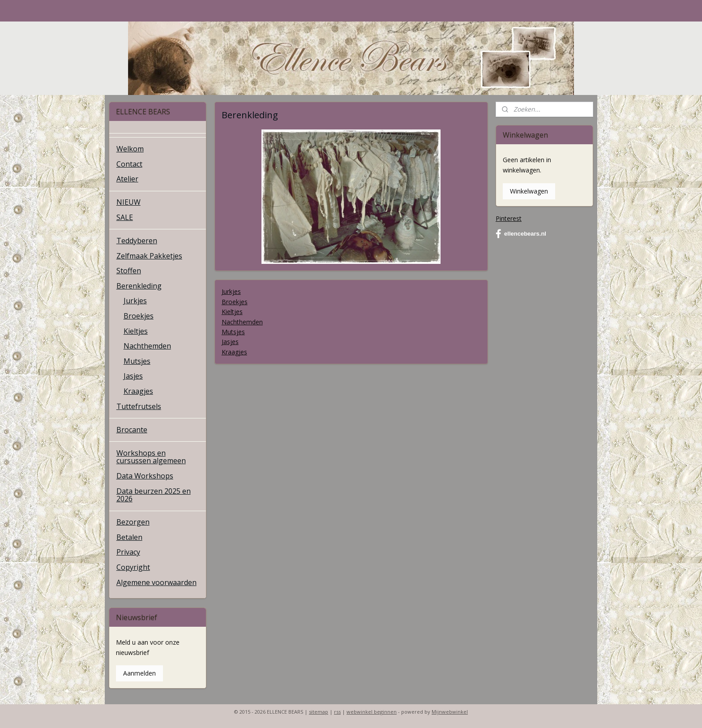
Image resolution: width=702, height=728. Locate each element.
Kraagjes (234, 352)
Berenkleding (139, 286)
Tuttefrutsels (139, 406)
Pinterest (509, 218)
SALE (125, 217)
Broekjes (234, 302)
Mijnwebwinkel (450, 712)
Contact (129, 164)
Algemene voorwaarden (156, 582)
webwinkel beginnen (372, 712)
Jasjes (230, 342)
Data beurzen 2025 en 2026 (154, 495)
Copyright (133, 567)
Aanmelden (139, 673)
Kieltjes (232, 312)
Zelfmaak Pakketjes (149, 256)
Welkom (130, 149)
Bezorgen (133, 522)
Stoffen (129, 271)
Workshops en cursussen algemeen (151, 457)
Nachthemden (242, 322)
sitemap (319, 712)
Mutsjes (233, 332)
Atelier (127, 179)
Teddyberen (137, 241)
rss (337, 712)
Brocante (132, 430)
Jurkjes (231, 291)
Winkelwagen (529, 191)
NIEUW (128, 202)
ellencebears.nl (521, 234)
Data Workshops (145, 476)
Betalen (129, 537)
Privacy (128, 552)
